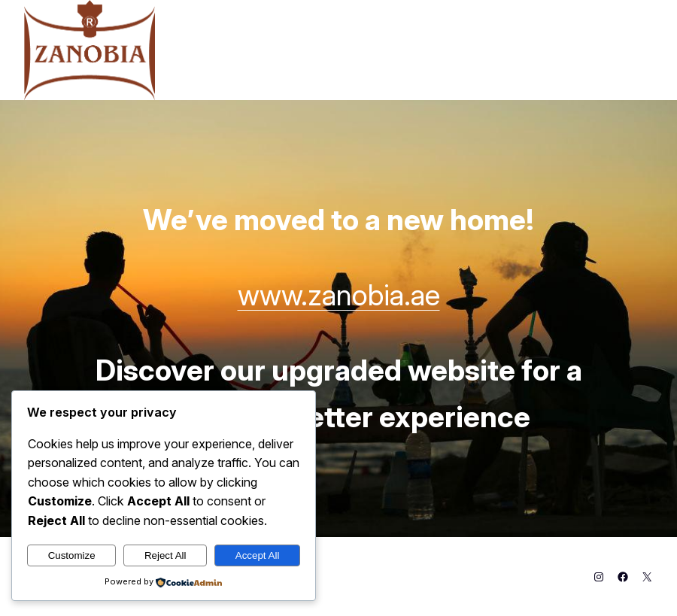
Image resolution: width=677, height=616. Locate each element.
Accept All (258, 555)
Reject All (165, 555)
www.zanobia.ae (339, 295)
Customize (72, 555)
